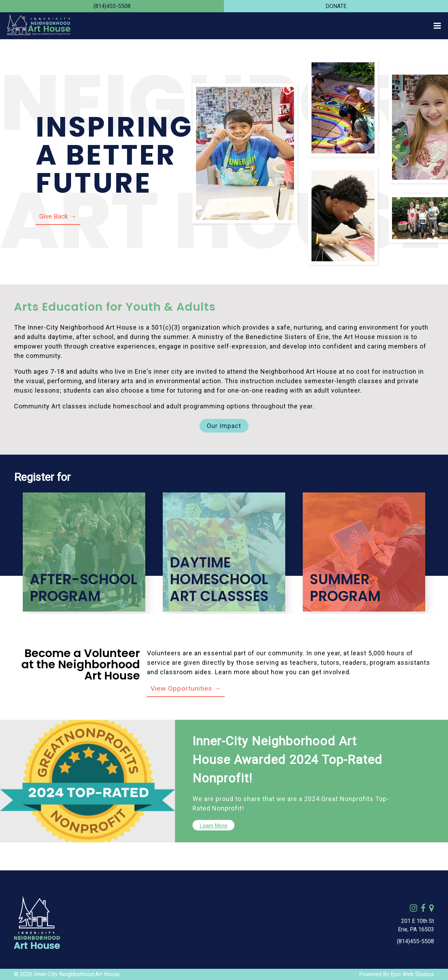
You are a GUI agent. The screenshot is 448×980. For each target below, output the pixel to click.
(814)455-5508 (112, 6)
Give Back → (58, 216)
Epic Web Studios (412, 974)
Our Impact (224, 426)
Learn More (213, 826)
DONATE (336, 6)
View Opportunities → (186, 688)
